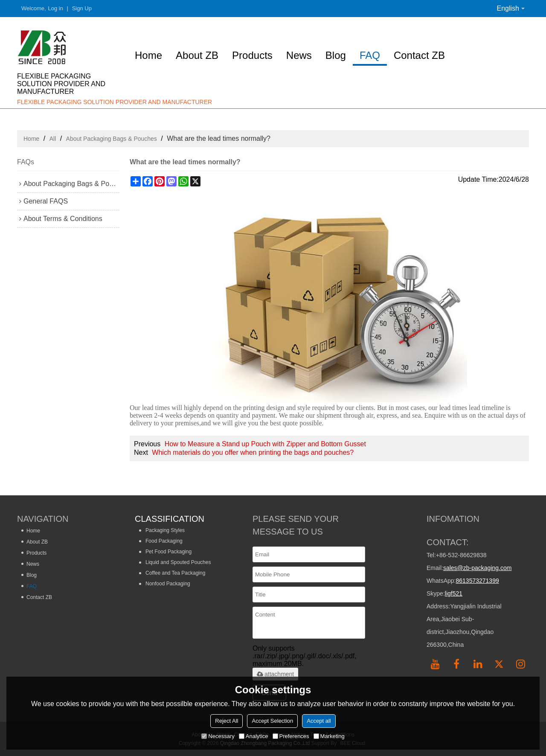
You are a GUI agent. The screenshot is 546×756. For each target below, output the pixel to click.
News (299, 55)
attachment (275, 674)
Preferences (291, 736)
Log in (56, 8)
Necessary (218, 736)
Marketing (329, 736)
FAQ (370, 55)
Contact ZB (419, 55)
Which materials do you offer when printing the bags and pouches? (253, 452)
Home (148, 55)
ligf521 (454, 593)
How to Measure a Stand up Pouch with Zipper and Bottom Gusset (265, 444)
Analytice (254, 736)
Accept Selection (272, 721)
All (53, 139)
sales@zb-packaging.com (478, 568)
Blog (336, 55)
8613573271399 (477, 581)
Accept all (319, 721)
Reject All (227, 721)
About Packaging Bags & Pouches (112, 139)
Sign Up (82, 8)
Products (252, 55)
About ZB (197, 55)
